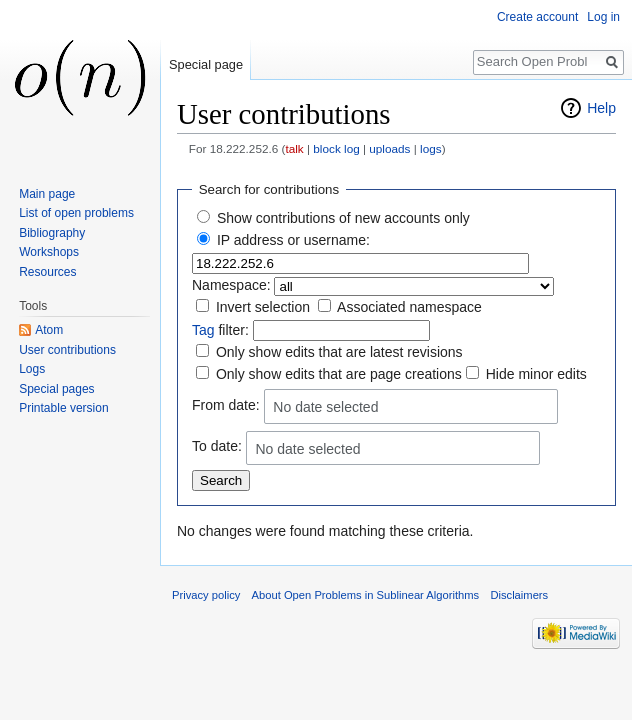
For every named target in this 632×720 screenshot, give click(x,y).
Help (601, 108)
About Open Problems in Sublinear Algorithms (366, 595)
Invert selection (263, 307)
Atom (49, 330)
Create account (537, 17)
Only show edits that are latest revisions (339, 352)
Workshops (49, 252)
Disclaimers (519, 595)
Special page (206, 64)
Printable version (63, 408)
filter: (220, 330)
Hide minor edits (536, 374)
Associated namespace (409, 307)
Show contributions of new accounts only (343, 218)
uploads (389, 148)
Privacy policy (206, 595)
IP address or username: (293, 240)
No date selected (325, 407)
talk (294, 148)
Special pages (56, 389)
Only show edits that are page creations (339, 374)
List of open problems (76, 213)
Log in (603, 17)
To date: (217, 447)
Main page (47, 194)
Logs (32, 369)
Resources (47, 272)
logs (431, 148)
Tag (203, 330)
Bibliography (52, 233)
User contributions (67, 350)
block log (336, 148)
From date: (226, 405)
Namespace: (231, 285)
